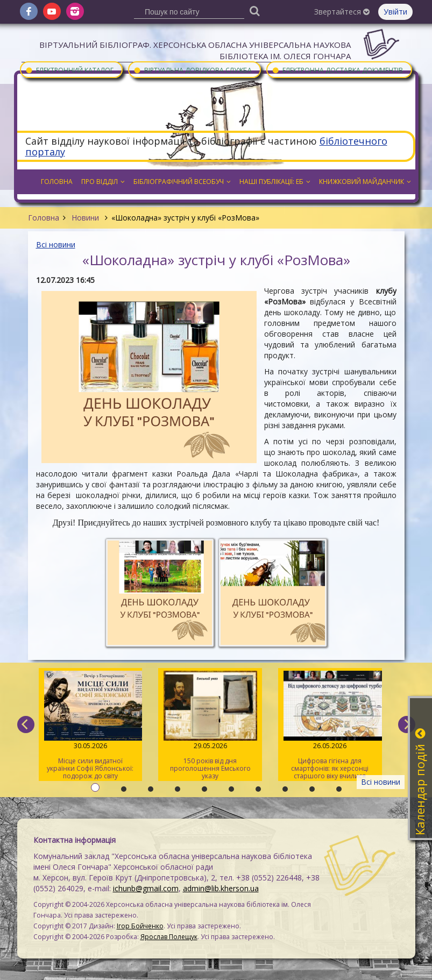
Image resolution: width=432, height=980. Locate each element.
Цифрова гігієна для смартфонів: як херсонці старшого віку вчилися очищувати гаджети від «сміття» (330, 726)
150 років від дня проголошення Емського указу (210, 726)
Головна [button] (57, 182)
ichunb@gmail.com (146, 888)
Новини (85, 218)
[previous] (26, 725)
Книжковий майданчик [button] (365, 182)
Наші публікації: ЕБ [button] (275, 182)
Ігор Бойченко (140, 926)
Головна (44, 218)
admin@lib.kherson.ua (221, 888)
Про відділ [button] (103, 182)
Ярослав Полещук (169, 937)
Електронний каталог (69, 70)
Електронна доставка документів (337, 70)
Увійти (395, 12)
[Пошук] (254, 10)
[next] (407, 725)
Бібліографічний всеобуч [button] (182, 182)
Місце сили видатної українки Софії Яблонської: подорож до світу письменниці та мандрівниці (91, 726)
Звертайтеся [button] (342, 12)
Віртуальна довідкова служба (193, 70)
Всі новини (56, 244)
